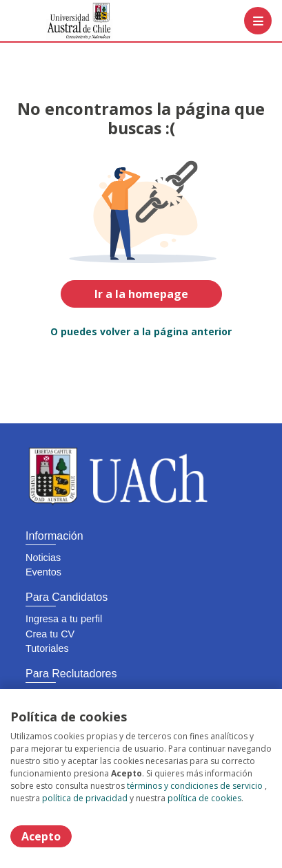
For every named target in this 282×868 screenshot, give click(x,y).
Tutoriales (47, 648)
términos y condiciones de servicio (195, 786)
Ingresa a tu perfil (64, 619)
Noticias (43, 558)
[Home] (60, 21)
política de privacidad (85, 798)
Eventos (43, 572)
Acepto (41, 836)
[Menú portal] (258, 21)
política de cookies (204, 798)
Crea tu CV (50, 634)
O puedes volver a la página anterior (141, 331)
